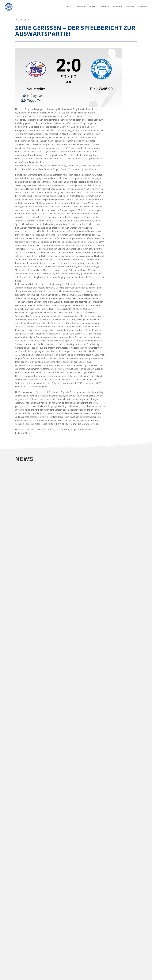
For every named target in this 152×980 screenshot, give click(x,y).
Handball (143, 7)
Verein (80, 7)
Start (70, 7)
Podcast (130, 7)
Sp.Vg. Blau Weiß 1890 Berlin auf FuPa (33, 964)
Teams (103, 7)
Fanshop (117, 7)
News (93, 7)
